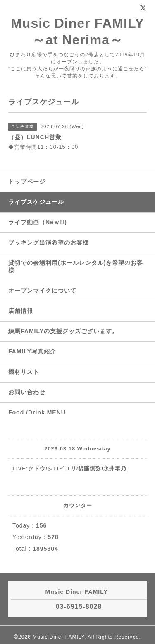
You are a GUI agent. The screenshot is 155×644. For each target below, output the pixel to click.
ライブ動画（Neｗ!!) (38, 222)
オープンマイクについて (42, 291)
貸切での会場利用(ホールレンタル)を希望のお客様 (76, 266)
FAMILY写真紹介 (32, 351)
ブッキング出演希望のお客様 (49, 242)
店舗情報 (21, 311)
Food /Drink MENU (37, 412)
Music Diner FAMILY (58, 637)
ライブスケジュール (36, 202)
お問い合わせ (27, 392)
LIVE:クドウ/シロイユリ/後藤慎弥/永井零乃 (69, 468)
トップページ (27, 182)
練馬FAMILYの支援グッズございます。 (63, 331)
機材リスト (24, 372)
